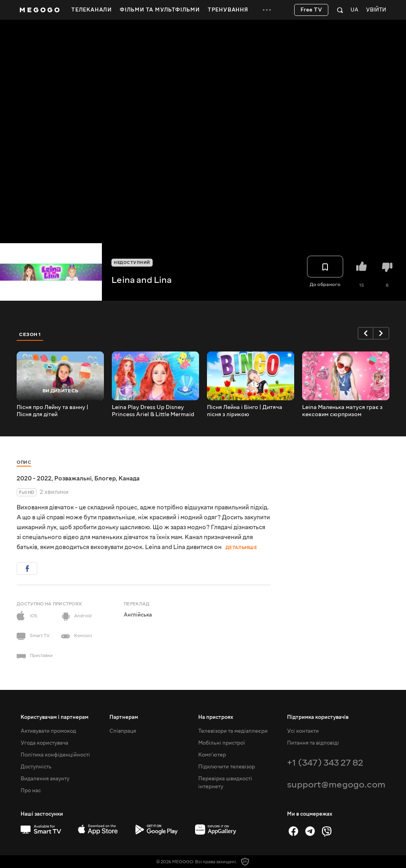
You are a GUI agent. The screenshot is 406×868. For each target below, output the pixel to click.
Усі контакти (303, 731)
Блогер (105, 478)
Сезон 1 (30, 334)
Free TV (311, 10)
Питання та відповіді (313, 743)
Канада (129, 478)
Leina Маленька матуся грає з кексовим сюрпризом (342, 411)
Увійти (376, 10)
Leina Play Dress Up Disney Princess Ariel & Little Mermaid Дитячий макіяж (153, 411)
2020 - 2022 (34, 478)
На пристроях (216, 717)
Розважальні (73, 478)
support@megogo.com (336, 784)
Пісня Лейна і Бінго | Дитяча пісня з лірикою (245, 411)
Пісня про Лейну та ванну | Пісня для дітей (53, 411)
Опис (24, 462)
